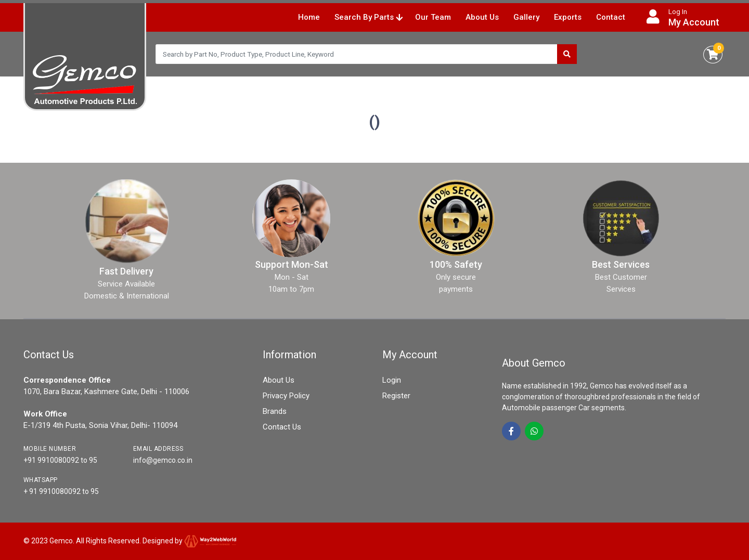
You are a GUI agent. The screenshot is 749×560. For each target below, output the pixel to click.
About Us (482, 17)
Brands (275, 411)
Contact (611, 17)
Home (309, 17)
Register (396, 396)
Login (392, 380)
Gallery (526, 17)
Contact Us (282, 427)
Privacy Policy (286, 396)
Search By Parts (369, 17)
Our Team (433, 17)
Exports (568, 17)
